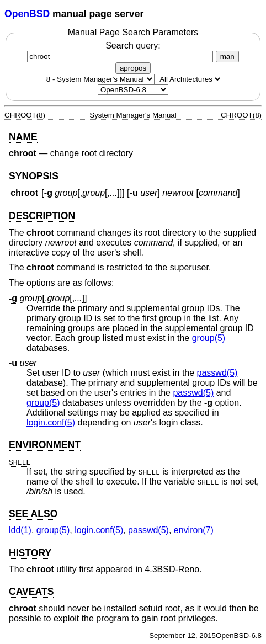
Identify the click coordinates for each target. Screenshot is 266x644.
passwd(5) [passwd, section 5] (217, 373)
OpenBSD (27, 14)
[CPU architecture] (190, 79)
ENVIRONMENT (45, 445)
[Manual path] (133, 90)
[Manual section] (99, 79)
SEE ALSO (33, 514)
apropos (133, 68)
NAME (23, 137)
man (227, 57)
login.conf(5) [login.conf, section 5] (51, 422)
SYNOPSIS (34, 176)
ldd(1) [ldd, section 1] (20, 530)
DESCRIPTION (42, 216)
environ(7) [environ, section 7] (194, 530)
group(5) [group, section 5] (209, 338)
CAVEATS (31, 592)
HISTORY (30, 553)
